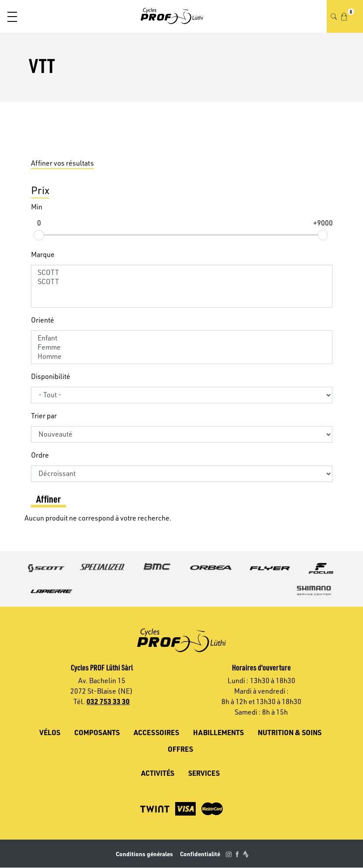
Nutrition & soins (290, 732)
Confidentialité (200, 854)
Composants (97, 732)
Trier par (44, 416)
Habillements (218, 732)
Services (204, 773)
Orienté (43, 320)
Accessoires (156, 732)
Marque (43, 254)
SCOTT (182, 273)
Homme (182, 356)
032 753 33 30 (108, 701)
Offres (180, 749)
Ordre (40, 455)
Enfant (182, 338)
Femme (182, 347)
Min (37, 207)
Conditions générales (144, 854)
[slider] (39, 235)
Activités (158, 773)
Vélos (50, 732)
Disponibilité (51, 376)
